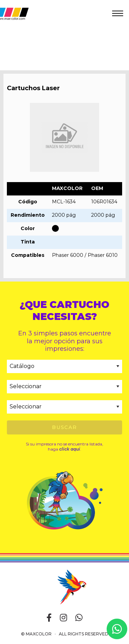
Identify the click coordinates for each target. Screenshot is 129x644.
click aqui (70, 449)
